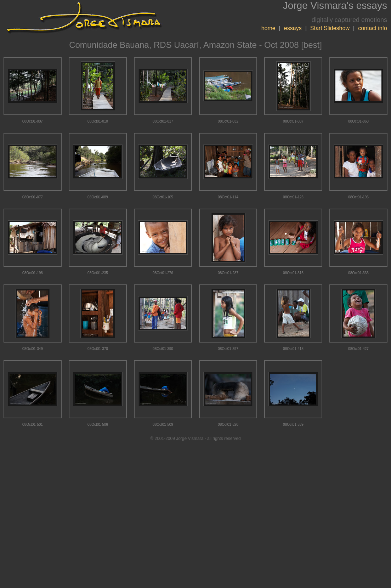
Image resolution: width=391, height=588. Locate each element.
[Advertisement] (196, 514)
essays (293, 28)
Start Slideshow (330, 28)
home (268, 28)
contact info (373, 28)
